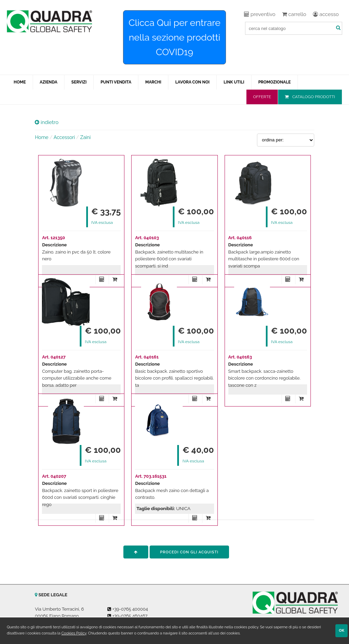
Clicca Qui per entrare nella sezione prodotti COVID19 (174, 37)
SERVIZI (79, 82)
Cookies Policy (74, 633)
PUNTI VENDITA (116, 82)
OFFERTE (262, 97)
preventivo (260, 14)
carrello (294, 14)
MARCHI (153, 82)
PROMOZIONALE (275, 82)
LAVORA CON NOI (192, 82)
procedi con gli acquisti (189, 552)
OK (342, 631)
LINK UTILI (234, 82)
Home (42, 137)
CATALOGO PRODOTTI (314, 97)
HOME (20, 82)
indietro (47, 122)
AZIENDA (49, 82)
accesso (326, 14)
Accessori (64, 137)
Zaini (85, 137)
